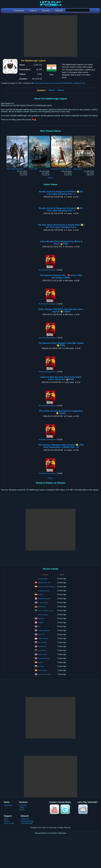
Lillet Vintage (42, 670)
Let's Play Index (27, 823)
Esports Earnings (27, 821)
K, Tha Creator (43, 602)
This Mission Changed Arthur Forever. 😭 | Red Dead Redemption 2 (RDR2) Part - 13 (61, 446)
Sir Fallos (41, 666)
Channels (23, 805)
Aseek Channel (43, 638)
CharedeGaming (44, 658)
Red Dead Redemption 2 (48, 270)
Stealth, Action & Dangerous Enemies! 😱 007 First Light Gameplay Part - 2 (61, 209)
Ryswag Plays (43, 579)
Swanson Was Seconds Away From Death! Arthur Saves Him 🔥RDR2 (61, 378)
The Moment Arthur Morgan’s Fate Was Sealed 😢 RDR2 (61, 344)
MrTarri (40, 662)
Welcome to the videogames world (50, 586)
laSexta (40, 594)
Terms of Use (9, 823)
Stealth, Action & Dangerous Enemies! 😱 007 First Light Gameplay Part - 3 (61, 193)
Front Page (8, 805)
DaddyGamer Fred (44, 582)
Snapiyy (41, 622)
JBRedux (41, 618)
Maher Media (42, 654)
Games (61, 90)
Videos (52, 90)
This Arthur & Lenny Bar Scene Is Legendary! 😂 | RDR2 (61, 412)
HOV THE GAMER (44, 674)
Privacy (7, 821)
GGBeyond (25, 819)
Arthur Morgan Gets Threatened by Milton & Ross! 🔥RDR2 (61, 243)
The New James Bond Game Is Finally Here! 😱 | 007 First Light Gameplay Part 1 (61, 226)
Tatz (39, 626)
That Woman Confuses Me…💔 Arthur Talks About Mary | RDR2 (61, 277)
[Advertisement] (51, 36)
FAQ (6, 819)
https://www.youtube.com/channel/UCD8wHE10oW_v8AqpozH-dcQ (60, 83)
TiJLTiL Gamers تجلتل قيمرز (48, 610)
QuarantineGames (44, 598)
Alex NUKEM (42, 642)
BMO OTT (41, 634)
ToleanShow (42, 646)
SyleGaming (42, 650)
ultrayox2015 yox (44, 591)
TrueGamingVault (44, 630)
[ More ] (50, 178)
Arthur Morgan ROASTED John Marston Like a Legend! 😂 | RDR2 (61, 310)
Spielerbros (42, 606)
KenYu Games (43, 615)
